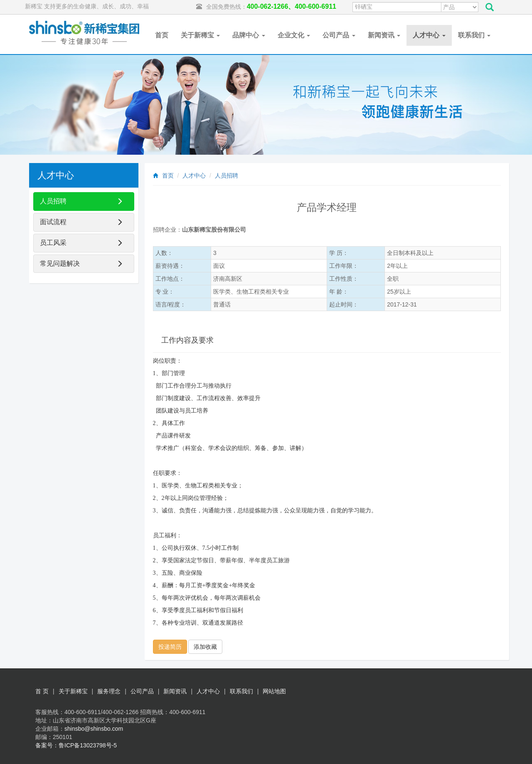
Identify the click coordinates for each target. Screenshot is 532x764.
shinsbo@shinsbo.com (94, 729)
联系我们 (474, 35)
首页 (162, 35)
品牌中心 (249, 35)
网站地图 (274, 691)
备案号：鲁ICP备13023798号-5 (76, 745)
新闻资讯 (384, 35)
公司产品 (339, 35)
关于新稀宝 (200, 35)
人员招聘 (227, 176)
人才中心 (429, 35)
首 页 (42, 691)
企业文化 (294, 35)
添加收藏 (205, 647)
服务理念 (109, 691)
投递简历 (170, 647)
